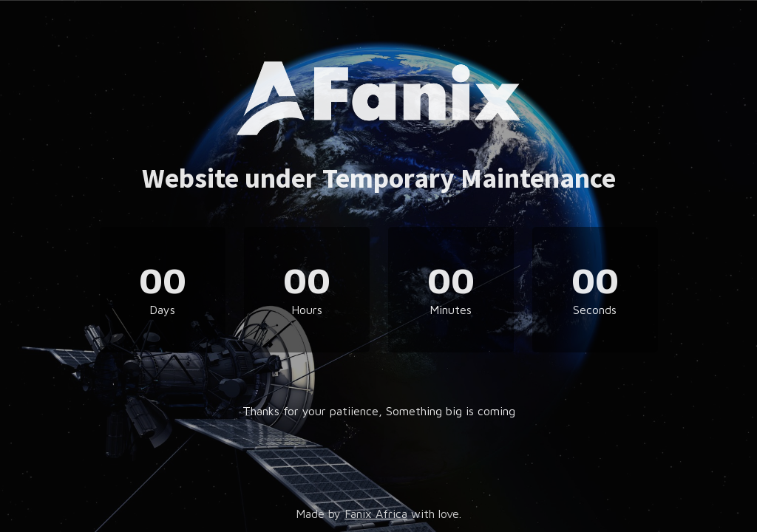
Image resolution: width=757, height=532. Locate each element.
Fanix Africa (376, 514)
